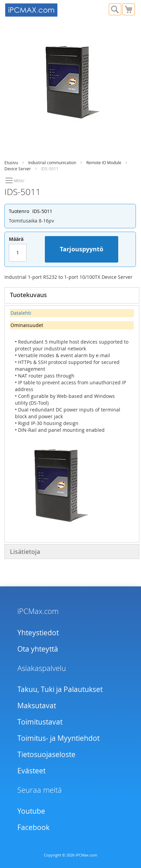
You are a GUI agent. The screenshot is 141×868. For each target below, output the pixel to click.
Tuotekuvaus (28, 295)
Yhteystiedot (38, 633)
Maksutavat (37, 706)
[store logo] (38, 9)
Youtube (31, 811)
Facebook (33, 827)
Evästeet (31, 771)
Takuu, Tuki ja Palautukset (60, 689)
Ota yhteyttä (38, 649)
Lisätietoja (25, 552)
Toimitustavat (40, 722)
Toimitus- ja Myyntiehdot (58, 738)
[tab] (72, 295)
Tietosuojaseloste (46, 754)
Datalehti (21, 313)
